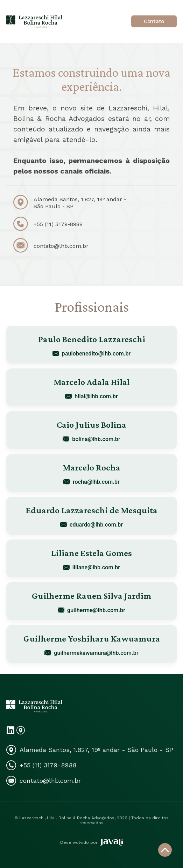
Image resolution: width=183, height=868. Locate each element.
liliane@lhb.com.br (91, 567)
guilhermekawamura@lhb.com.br (91, 653)
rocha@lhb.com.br (91, 482)
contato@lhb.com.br (61, 246)
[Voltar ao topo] (165, 850)
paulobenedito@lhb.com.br (92, 354)
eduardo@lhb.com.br (92, 525)
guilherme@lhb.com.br (91, 610)
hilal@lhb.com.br (91, 396)
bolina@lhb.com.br (91, 439)
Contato (154, 21)
